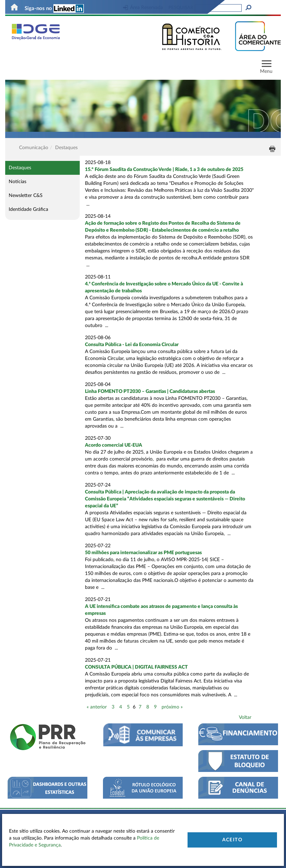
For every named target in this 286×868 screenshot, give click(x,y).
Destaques (20, 168)
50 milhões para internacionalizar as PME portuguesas (143, 553)
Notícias (18, 182)
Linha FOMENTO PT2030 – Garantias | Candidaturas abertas (150, 392)
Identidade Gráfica (28, 209)
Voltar (245, 717)
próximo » (172, 707)
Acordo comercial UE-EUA (114, 445)
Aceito (232, 840)
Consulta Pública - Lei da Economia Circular (132, 345)
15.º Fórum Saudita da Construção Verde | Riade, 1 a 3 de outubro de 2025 (164, 170)
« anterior (97, 707)
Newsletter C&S (26, 196)
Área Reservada (143, 8)
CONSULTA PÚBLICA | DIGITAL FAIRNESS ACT (136, 667)
